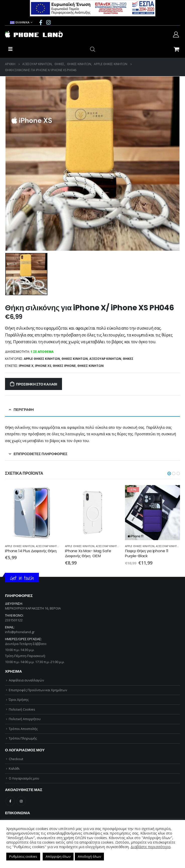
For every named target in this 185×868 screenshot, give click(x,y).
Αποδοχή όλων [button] (89, 856)
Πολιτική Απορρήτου (25, 719)
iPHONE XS (43, 366)
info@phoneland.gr (20, 632)
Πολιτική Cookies (22, 709)
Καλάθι (14, 768)
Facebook (10, 801)
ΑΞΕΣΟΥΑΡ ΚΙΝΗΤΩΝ (105, 359)
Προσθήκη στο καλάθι (37, 384)
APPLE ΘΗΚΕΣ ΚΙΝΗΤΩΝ (42, 359)
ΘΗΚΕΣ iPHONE (64, 366)
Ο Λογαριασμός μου (24, 778)
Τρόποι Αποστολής (23, 729)
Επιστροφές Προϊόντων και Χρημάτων (38, 690)
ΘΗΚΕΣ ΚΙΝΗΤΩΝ (75, 359)
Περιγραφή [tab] (24, 410)
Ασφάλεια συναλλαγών (26, 680)
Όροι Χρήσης (19, 700)
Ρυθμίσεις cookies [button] (23, 856)
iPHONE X (26, 366)
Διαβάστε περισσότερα (150, 847)
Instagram (21, 801)
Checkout (16, 759)
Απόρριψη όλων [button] (58, 856)
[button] (169, 473)
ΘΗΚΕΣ (128, 359)
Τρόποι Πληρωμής (23, 738)
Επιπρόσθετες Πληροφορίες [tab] (41, 454)
